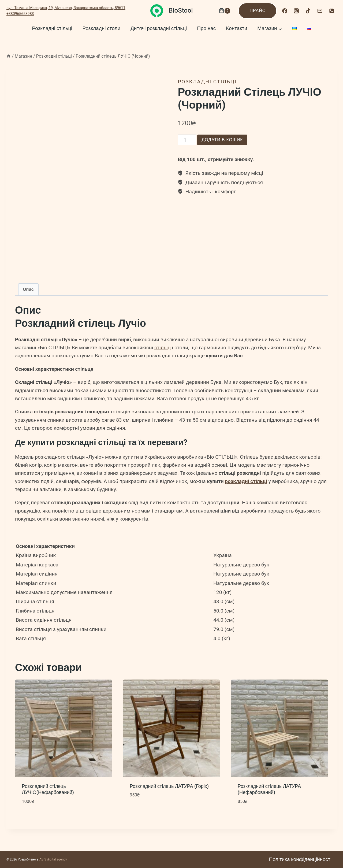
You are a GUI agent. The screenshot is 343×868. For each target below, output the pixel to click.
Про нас (206, 28)
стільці (163, 348)
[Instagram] (296, 11)
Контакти (236, 28)
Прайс (258, 11)
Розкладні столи (101, 28)
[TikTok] (308, 11)
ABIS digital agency (53, 859)
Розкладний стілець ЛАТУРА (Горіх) (169, 786)
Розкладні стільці (52, 28)
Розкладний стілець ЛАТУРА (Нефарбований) (269, 789)
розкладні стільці (246, 481)
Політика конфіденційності (300, 859)
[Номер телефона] (331, 11)
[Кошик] (223, 11)
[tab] (28, 290)
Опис (28, 289)
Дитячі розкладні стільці (159, 28)
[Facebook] (285, 11)
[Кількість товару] (187, 140)
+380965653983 (20, 14)
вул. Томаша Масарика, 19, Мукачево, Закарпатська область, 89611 (66, 8)
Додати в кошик (222, 140)
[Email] (320, 11)
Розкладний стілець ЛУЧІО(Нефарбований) (48, 789)
